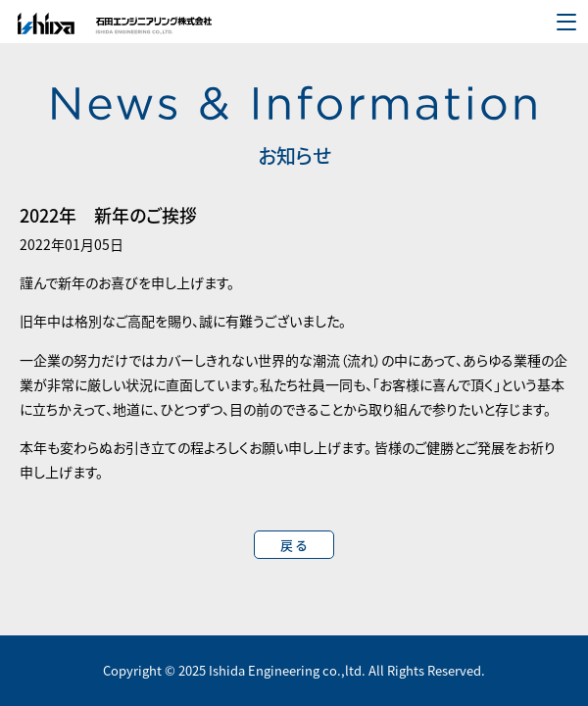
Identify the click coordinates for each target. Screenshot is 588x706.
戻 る (294, 545)
